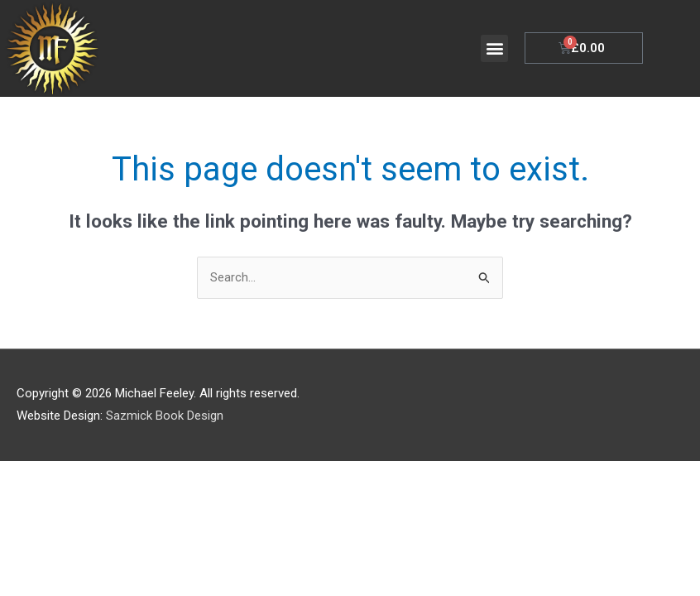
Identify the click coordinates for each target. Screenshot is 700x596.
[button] (494, 48)
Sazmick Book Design (165, 416)
